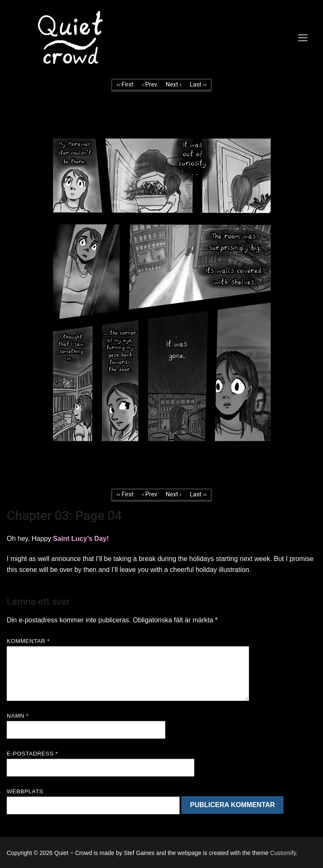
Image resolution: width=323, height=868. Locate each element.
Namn (18, 716)
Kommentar (28, 641)
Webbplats (25, 791)
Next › (174, 85)
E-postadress (32, 754)
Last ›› (198, 85)
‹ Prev (149, 85)
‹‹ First (125, 85)
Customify (283, 853)
